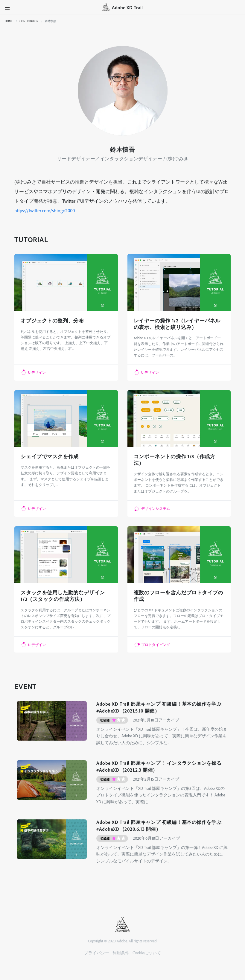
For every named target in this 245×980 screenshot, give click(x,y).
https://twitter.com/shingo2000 (45, 210)
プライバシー (97, 953)
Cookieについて (147, 953)
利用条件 (121, 953)
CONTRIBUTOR (29, 21)
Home (9, 21)
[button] (7, 7)
